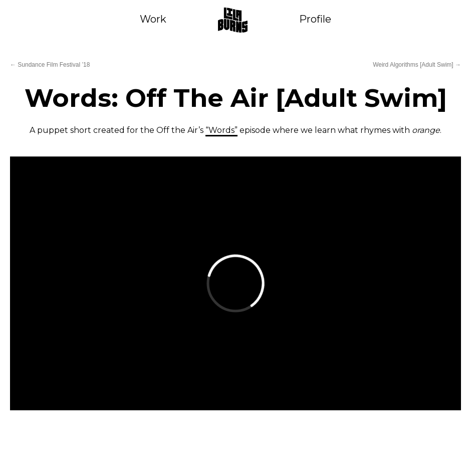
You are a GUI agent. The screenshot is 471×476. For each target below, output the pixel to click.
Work (153, 19)
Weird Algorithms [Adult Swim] (417, 65)
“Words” (221, 130)
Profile (315, 19)
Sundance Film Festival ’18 (50, 65)
